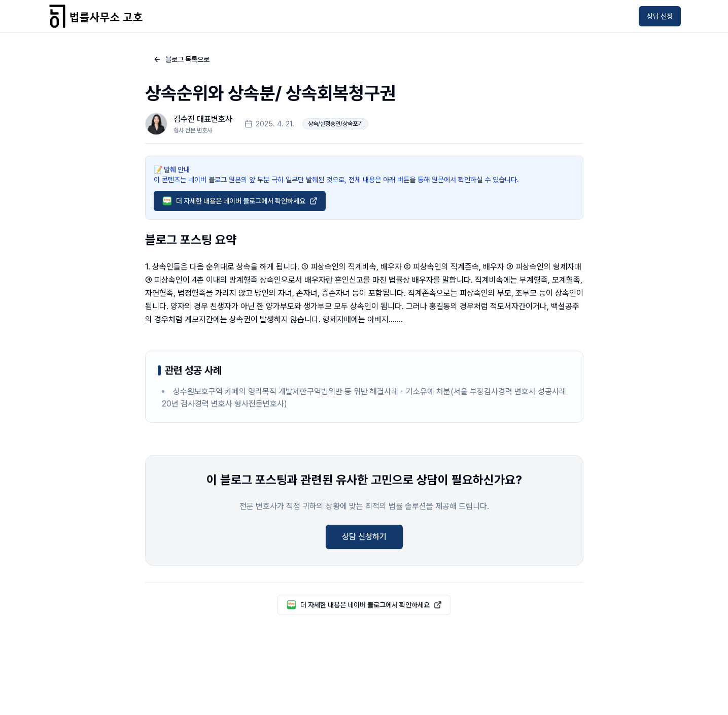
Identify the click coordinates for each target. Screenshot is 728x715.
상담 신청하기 (364, 537)
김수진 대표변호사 (203, 119)
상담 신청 (660, 16)
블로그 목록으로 (181, 59)
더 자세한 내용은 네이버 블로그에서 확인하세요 (240, 201)
